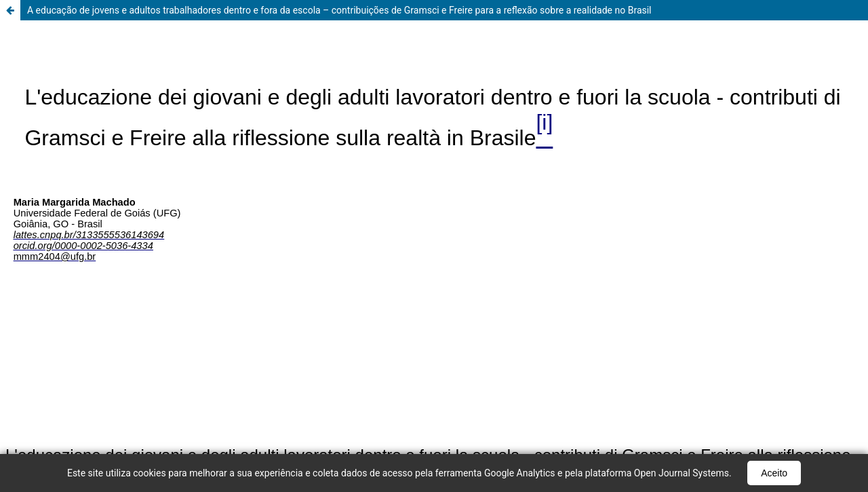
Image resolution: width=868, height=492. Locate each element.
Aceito (774, 473)
